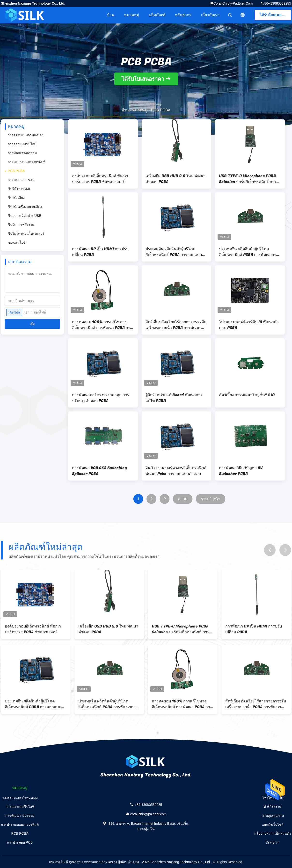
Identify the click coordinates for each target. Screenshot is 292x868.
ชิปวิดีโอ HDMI (19, 189)
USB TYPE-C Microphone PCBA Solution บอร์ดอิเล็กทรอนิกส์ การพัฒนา (248, 179)
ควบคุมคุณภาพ (273, 816)
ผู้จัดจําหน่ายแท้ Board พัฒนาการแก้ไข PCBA (174, 398)
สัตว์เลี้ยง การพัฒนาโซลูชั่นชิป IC (247, 395)
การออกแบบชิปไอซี (22, 144)
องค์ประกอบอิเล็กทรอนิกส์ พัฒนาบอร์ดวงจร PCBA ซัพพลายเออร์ (100, 179)
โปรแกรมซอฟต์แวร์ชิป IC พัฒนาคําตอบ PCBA (249, 325)
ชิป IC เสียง (16, 198)
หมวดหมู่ (132, 15)
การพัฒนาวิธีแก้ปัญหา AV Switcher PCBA (241, 471)
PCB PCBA (16, 171)
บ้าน (111, 15)
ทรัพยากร (183, 15)
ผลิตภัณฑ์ (157, 15)
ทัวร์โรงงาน (273, 807)
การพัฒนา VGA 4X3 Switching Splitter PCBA (99, 471)
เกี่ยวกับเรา (210, 15)
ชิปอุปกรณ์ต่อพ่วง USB (25, 216)
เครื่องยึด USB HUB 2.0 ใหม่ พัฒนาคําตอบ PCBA (175, 179)
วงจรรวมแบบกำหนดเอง (26, 135)
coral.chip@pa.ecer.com (233, 3)
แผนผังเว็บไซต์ (273, 824)
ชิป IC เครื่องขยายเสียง (25, 207)
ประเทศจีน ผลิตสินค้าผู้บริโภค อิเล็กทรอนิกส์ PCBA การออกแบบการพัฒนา (174, 252)
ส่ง (32, 324)
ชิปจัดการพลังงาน (21, 225)
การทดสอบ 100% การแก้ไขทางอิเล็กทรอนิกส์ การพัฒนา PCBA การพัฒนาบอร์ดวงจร (102, 325)
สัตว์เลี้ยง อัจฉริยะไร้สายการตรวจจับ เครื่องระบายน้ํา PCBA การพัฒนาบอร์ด (176, 325)
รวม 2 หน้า (211, 499)
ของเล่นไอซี (17, 242)
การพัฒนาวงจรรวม (22, 153)
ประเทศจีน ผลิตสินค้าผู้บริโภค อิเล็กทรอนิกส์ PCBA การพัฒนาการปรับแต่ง (249, 252)
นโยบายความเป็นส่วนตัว (273, 833)
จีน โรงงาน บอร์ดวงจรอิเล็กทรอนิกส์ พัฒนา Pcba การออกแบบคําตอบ (176, 471)
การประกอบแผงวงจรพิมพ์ (27, 162)
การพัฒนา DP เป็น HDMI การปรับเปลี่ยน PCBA (100, 252)
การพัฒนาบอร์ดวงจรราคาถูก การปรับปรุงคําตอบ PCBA (101, 398)
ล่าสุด (183, 499)
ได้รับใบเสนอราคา (275, 15)
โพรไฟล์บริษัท (273, 798)
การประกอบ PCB (21, 180)
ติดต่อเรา (273, 842)
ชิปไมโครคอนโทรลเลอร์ (26, 233)
